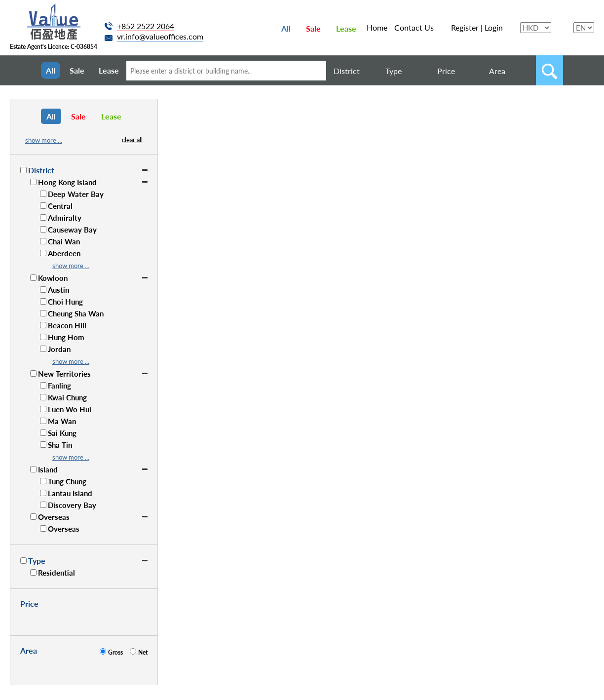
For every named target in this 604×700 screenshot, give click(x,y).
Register (465, 27)
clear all (132, 140)
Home (377, 27)
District (347, 71)
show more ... (44, 140)
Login (494, 27)
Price (446, 71)
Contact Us (414, 27)
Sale (313, 28)
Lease (346, 28)
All (286, 28)
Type (394, 71)
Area (497, 71)
